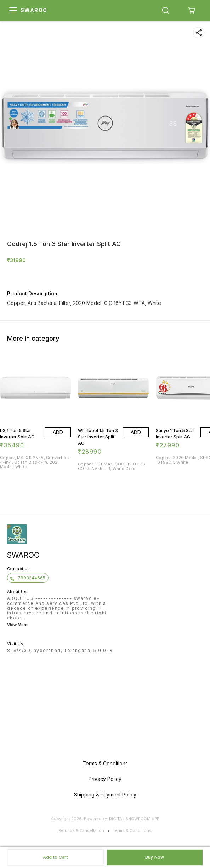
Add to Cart (55, 857)
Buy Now (155, 857)
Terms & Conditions (132, 830)
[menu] (13, 11)
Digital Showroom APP (134, 819)
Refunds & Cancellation (81, 830)
